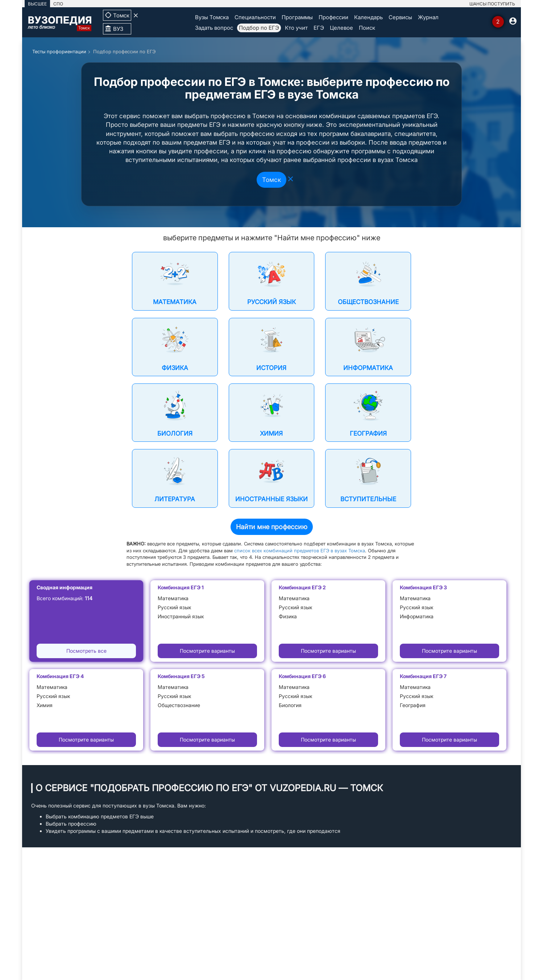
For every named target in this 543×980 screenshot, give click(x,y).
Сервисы (400, 17)
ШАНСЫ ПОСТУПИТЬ (492, 4)
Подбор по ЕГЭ (259, 28)
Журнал (428, 17)
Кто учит (296, 28)
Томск (271, 180)
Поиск (367, 28)
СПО (58, 4)
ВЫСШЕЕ (37, 4)
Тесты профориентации (59, 51)
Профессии (333, 17)
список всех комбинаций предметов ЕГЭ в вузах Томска (300, 551)
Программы (297, 17)
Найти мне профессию (272, 527)
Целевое (341, 28)
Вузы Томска (212, 17)
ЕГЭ (319, 28)
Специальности (255, 17)
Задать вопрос (214, 28)
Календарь (368, 17)
